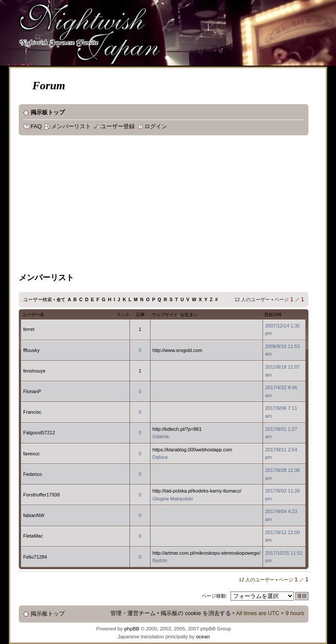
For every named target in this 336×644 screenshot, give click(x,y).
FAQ (36, 127)
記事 (140, 315)
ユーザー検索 (38, 299)
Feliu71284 (35, 557)
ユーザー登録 (118, 127)
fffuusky (31, 350)
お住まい (189, 315)
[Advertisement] (177, 205)
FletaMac (33, 536)
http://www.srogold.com (178, 350)
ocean (203, 637)
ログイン (156, 127)
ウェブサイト (165, 315)
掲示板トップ (48, 113)
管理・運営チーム (133, 613)
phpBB (132, 629)
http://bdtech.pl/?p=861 (177, 429)
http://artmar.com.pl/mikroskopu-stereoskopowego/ (206, 553)
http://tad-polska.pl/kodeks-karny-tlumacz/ (197, 491)
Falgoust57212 (39, 433)
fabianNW (34, 515)
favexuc (31, 454)
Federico (33, 474)
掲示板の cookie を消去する (196, 613)
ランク (123, 315)
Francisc (32, 412)
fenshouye (34, 371)
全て (61, 300)
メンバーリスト (71, 127)
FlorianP (32, 391)
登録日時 (273, 315)
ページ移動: (214, 596)
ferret (29, 329)
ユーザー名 (33, 315)
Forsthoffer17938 (42, 495)
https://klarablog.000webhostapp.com (192, 450)
